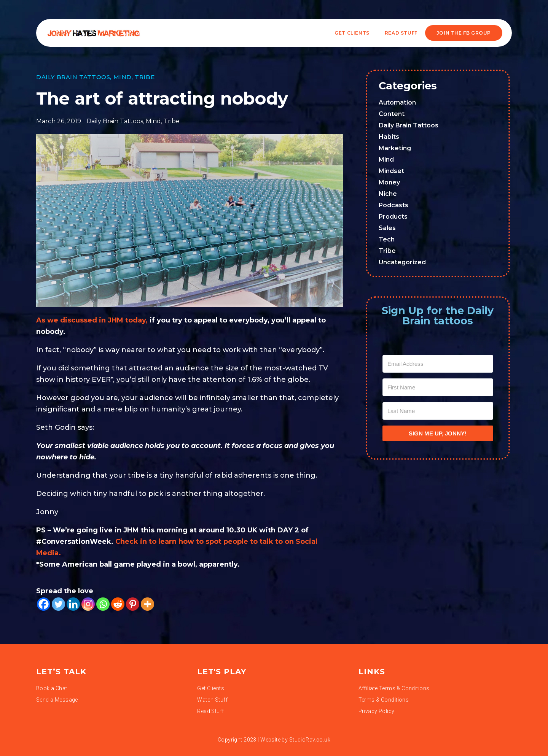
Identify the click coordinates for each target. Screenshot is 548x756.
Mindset (391, 171)
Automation (397, 102)
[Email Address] (438, 364)
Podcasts (393, 205)
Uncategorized (402, 262)
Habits (389, 137)
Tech (387, 239)
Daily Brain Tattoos (73, 77)
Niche (388, 194)
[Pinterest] (133, 604)
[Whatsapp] (103, 604)
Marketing (395, 148)
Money (389, 182)
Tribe (145, 77)
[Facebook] (44, 604)
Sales (387, 228)
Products (393, 217)
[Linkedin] (73, 604)
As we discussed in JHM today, (92, 320)
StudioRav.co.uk (310, 740)
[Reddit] (118, 604)
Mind (123, 77)
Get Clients (352, 33)
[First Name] (438, 387)
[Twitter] (58, 604)
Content (392, 114)
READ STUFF (401, 33)
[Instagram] (88, 604)
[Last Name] (438, 411)
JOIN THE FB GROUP (464, 33)
